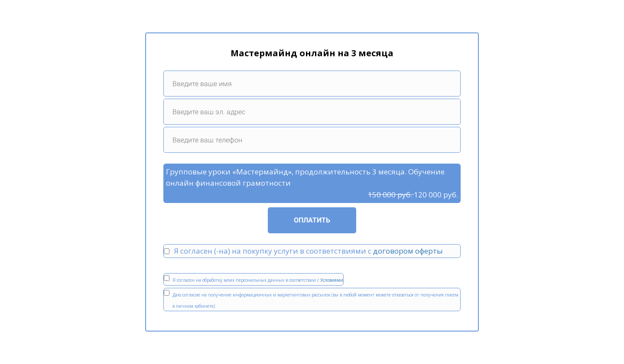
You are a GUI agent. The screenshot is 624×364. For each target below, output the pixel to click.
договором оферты (408, 251)
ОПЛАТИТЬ (312, 220)
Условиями (332, 280)
